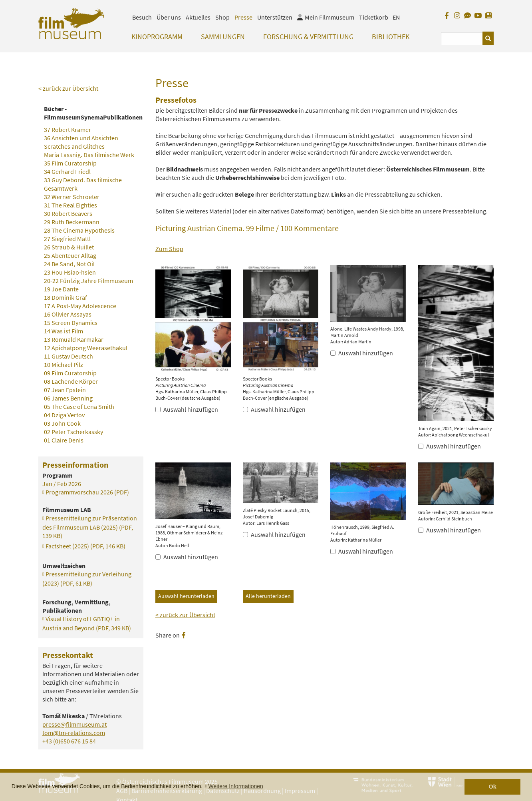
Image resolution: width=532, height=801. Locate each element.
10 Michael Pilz (64, 365)
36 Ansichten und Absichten (81, 138)
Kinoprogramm (157, 37)
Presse (243, 17)
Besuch (142, 17)
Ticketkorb (374, 17)
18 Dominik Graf (66, 297)
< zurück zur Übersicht (185, 615)
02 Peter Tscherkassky (73, 432)
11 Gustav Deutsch (68, 356)
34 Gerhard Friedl (67, 171)
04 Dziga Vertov (64, 415)
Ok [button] (493, 787)
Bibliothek (391, 37)
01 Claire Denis (64, 440)
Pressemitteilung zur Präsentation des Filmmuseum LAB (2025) (90, 527)
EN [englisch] (396, 17)
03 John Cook (62, 423)
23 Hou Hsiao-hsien (70, 272)
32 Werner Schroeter (72, 197)
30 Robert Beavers (68, 213)
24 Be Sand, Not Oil (69, 264)
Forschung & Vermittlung (308, 37)
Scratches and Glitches (74, 146)
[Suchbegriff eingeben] (462, 39)
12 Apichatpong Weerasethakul (86, 348)
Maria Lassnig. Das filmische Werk (89, 155)
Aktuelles (198, 17)
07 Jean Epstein (65, 390)
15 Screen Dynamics (71, 323)
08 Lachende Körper (71, 381)
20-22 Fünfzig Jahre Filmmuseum (88, 281)
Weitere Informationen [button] (235, 786)
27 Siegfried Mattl (67, 239)
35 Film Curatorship (70, 163)
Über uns (169, 17)
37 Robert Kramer (67, 130)
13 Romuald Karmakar (74, 339)
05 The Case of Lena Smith (79, 406)
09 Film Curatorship (70, 373)
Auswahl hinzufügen (187, 409)
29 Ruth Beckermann (72, 222)
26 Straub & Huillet (69, 247)
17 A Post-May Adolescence (80, 306)
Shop (222, 17)
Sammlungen (223, 37)
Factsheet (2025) (85, 546)
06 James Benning (68, 398)
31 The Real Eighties (70, 205)
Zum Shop (169, 249)
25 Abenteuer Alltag (70, 255)
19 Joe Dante (61, 289)
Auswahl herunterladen (186, 596)
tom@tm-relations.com (74, 733)
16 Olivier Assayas (68, 314)
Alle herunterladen (268, 596)
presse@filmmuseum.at (74, 724)
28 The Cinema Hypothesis (79, 230)
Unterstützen (275, 17)
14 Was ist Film (64, 331)
